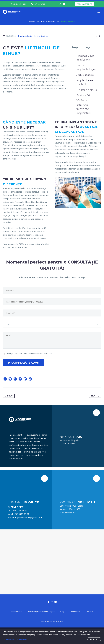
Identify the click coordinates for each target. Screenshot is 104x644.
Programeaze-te (84, 4)
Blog (62, 627)
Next (96, 411)
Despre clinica (16, 627)
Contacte (90, 627)
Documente (75, 627)
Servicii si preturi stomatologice (41, 627)
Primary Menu (99, 12)
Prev (8, 411)
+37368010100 (39, 4)
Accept (94, 639)
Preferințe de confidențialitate (15, 639)
